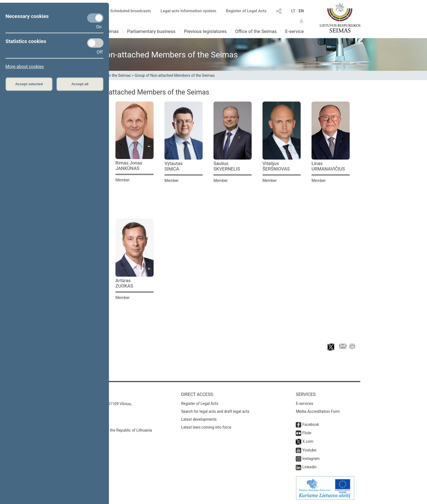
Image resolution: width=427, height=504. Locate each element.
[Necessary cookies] (95, 18)
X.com (308, 441)
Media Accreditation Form (318, 411)
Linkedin (309, 467)
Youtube (309, 450)
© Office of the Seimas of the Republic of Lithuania (109, 430)
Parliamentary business (151, 31)
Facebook (311, 424)
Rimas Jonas (129, 166)
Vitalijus (276, 166)
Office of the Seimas (256, 31)
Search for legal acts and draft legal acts (215, 411)
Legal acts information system (188, 11)
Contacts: (78, 394)
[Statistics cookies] (95, 43)
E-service (294, 31)
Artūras (124, 283)
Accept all (80, 84)
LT (293, 11)
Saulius (227, 166)
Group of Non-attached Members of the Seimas (175, 75)
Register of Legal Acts (246, 11)
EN (301, 11)
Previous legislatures (205, 31)
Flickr (307, 433)
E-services (304, 404)
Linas (328, 166)
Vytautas (174, 166)
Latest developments (199, 419)
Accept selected (29, 84)
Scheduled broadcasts (127, 11)
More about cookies (25, 67)
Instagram (311, 459)
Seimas (111, 31)
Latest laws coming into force (206, 427)
